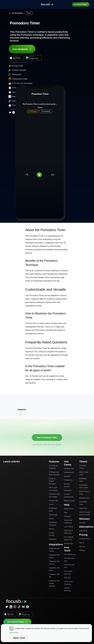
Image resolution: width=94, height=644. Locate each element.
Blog (66, 512)
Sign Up (82, 546)
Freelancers (68, 480)
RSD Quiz (68, 578)
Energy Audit (53, 501)
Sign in (82, 543)
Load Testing (69, 527)
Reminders (53, 539)
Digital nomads (69, 501)
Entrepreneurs (69, 472)
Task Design (53, 515)
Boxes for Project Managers (52, 481)
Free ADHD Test (70, 554)
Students (67, 476)
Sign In (68, 5)
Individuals (68, 490)
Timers (51, 504)
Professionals (69, 469)
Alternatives (83, 531)
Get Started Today (80, 5)
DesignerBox (69, 543)
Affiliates (82, 550)
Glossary (82, 523)
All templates (15, 13)
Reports (52, 529)
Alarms (51, 519)
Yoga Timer (83, 508)
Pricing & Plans (85, 539)
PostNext (67, 516)
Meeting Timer (84, 498)
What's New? (69, 509)
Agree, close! (19, 638)
